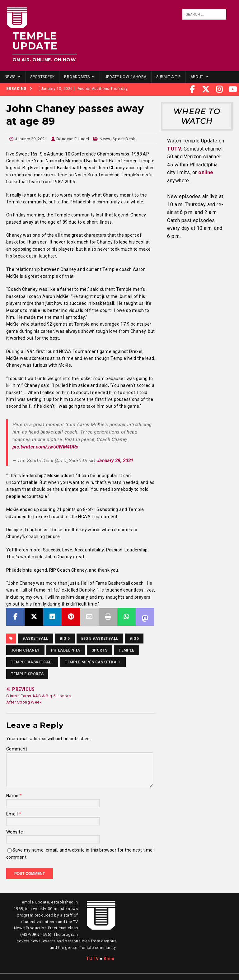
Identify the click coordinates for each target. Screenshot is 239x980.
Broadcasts (77, 77)
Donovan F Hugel (73, 139)
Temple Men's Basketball (93, 662)
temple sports (27, 674)
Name (13, 796)
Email (13, 814)
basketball (35, 639)
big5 (134, 639)
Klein (109, 959)
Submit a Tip (169, 77)
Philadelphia (66, 650)
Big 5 (65, 639)
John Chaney (25, 650)
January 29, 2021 (31, 139)
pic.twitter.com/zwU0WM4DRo (45, 447)
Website (15, 832)
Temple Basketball (32, 662)
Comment (17, 749)
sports (100, 650)
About (197, 77)
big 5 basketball (100, 639)
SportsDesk (42, 77)
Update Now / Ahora (126, 77)
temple (127, 650)
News (10, 77)
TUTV (174, 149)
